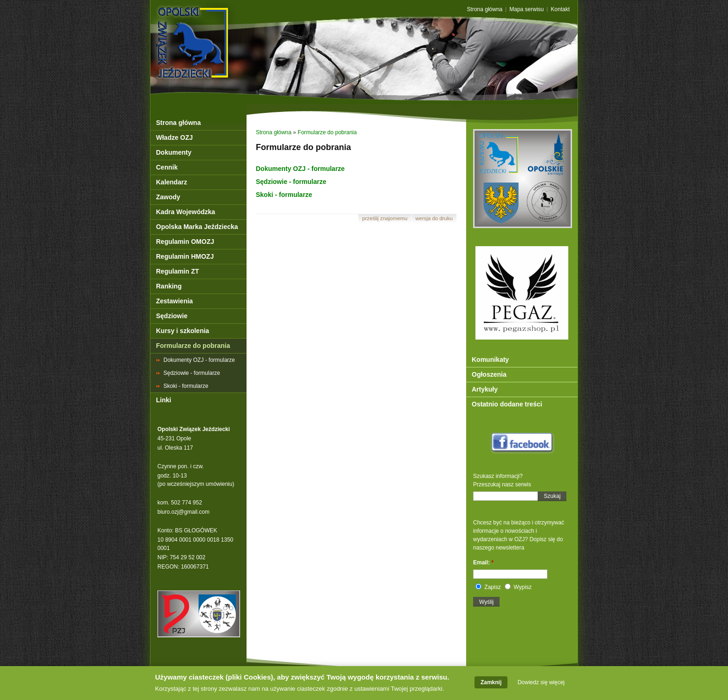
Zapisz (488, 587)
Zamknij (491, 684)
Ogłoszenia (489, 374)
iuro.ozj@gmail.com (185, 512)
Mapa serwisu (526, 10)
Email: (483, 563)
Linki (164, 400)
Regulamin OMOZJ (185, 242)
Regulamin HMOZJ (185, 256)
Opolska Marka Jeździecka (197, 227)
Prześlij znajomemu (385, 218)
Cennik (167, 167)
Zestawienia (174, 301)
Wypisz (518, 587)
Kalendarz (172, 182)
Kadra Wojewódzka (185, 212)
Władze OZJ (174, 137)
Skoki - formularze (186, 386)
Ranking (169, 286)
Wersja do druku (434, 218)
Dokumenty (174, 152)
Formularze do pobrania (193, 346)
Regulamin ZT (178, 271)
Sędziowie (172, 316)
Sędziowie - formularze (192, 373)
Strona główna (485, 10)
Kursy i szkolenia (182, 331)
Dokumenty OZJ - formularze (199, 360)
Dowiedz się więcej (541, 684)
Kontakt (560, 10)
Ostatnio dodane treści (507, 404)
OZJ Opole (233, 24)
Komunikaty (490, 360)
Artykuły (485, 389)
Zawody (168, 197)
